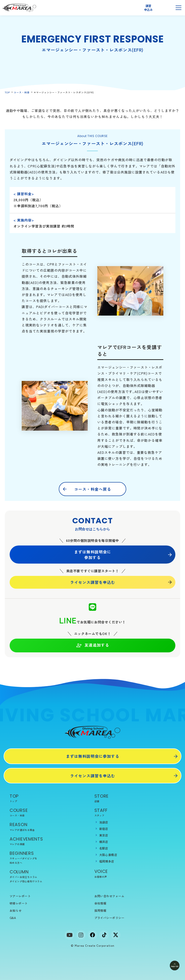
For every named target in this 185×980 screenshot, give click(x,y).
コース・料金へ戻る (93, 489)
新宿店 (104, 829)
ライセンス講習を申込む (93, 582)
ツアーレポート (20, 896)
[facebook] (92, 935)
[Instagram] (81, 935)
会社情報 (100, 903)
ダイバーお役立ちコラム (23, 877)
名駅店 (104, 848)
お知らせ (16, 910)
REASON (50, 827)
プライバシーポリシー (109, 918)
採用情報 (100, 910)
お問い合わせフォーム (109, 896)
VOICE (135, 873)
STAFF (135, 812)
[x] (116, 935)
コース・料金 (22, 92)
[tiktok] (104, 935)
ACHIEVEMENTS (50, 841)
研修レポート (19, 903)
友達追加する (93, 645)
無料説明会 (164, 8)
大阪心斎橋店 (108, 855)
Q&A (13, 918)
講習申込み (148, 8)
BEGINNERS (50, 858)
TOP (7, 92)
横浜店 (104, 842)
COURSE (50, 812)
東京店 (104, 835)
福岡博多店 (107, 861)
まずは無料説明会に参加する (93, 554)
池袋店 (104, 822)
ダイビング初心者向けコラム (26, 881)
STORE (135, 798)
